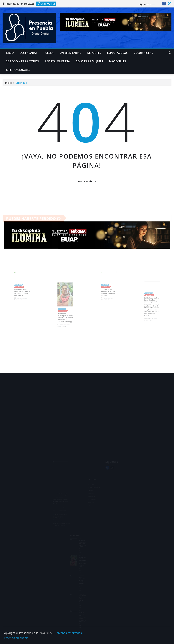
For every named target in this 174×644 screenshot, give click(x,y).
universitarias (71, 53)
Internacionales (18, 70)
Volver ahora (87, 181)
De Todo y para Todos (22, 61)
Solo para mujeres (90, 61)
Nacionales (118, 61)
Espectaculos (117, 53)
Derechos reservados (68, 633)
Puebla (49, 53)
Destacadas (29, 53)
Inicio (10, 53)
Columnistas (143, 53)
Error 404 (21, 83)
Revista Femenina (57, 61)
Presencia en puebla (15, 638)
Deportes (94, 53)
